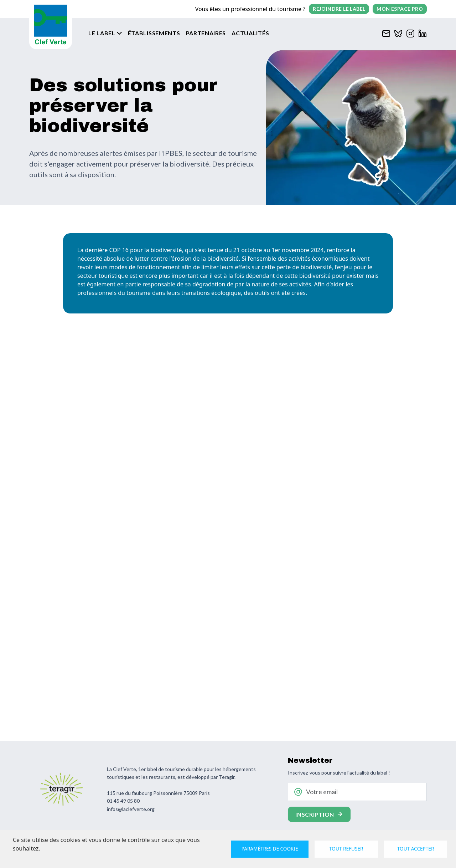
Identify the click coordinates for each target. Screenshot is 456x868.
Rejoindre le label (339, 9)
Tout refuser (346, 849)
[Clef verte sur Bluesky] (398, 33)
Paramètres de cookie (270, 849)
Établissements (154, 33)
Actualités (250, 33)
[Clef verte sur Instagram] (410, 33)
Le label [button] (102, 33)
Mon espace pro (400, 9)
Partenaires (206, 33)
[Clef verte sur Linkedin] (423, 33)
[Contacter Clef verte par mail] (386, 33)
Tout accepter (416, 849)
